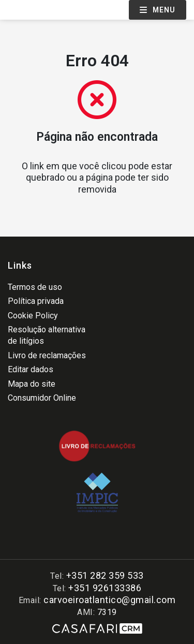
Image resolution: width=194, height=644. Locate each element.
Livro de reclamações (47, 355)
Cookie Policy (33, 316)
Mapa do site (32, 384)
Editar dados (31, 369)
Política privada (36, 301)
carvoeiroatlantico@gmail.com (109, 600)
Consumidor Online (42, 398)
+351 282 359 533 (105, 575)
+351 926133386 (105, 588)
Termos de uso (35, 287)
